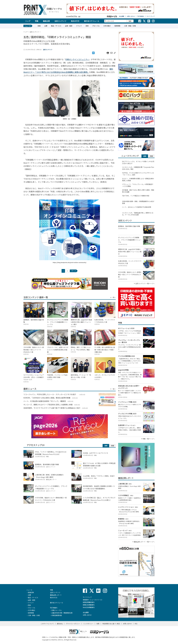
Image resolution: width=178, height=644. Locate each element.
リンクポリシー (88, 624)
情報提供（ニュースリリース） (93, 600)
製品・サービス (56, 26)
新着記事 (31, 592)
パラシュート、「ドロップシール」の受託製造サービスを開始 (138, 185)
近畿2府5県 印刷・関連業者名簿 (62, 613)
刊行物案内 (141, 16)
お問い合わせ (131, 16)
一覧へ (114, 297)
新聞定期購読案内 (89, 602)
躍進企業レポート (56, 595)
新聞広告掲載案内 (89, 605)
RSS (136, 624)
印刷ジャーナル (57, 610)
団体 (87, 26)
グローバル (96, 26)
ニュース (29, 590)
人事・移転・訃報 (130, 26)
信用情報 (117, 26)
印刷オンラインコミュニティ (77, 59)
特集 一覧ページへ (149, 439)
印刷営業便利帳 (57, 615)
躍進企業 (46, 21)
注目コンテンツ (60, 21)
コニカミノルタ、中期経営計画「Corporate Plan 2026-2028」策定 (138, 168)
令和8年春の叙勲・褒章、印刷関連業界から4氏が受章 (138, 202)
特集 (37, 21)
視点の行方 (75, 21)
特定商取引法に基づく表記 (111, 624)
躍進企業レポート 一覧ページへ (144, 542)
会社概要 (122, 16)
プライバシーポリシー (73, 624)
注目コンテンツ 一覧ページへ (145, 283)
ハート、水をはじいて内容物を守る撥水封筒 (137, 207)
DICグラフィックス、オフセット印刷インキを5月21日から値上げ (138, 162)
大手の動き (107, 26)
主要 (46, 26)
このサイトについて (47, 624)
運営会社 (60, 624)
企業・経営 (69, 26)
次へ (74, 271)
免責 (98, 624)
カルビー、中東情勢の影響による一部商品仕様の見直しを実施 (138, 180)
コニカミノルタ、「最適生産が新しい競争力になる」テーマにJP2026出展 (138, 214)
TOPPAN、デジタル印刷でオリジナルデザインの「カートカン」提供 (138, 174)
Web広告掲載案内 (89, 607)
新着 (39, 26)
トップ (28, 21)
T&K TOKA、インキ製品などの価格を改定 (136, 196)
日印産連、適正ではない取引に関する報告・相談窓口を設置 (138, 191)
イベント (79, 26)
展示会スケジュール (92, 21)
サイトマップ (151, 16)
